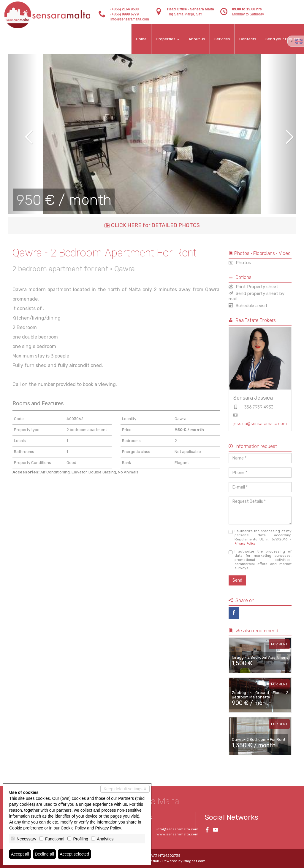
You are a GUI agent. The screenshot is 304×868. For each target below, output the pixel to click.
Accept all (20, 854)
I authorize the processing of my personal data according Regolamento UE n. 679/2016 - (260, 537)
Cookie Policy (73, 828)
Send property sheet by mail (256, 296)
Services (222, 39)
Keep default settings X (125, 789)
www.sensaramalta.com (177, 834)
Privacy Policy (245, 544)
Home (141, 39)
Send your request (282, 39)
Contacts (248, 39)
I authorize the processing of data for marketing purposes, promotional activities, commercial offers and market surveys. (260, 560)
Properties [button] (168, 39)
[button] (22, 133)
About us (197, 39)
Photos (240, 263)
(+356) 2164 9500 (125, 9)
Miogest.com (194, 861)
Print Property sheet (253, 287)
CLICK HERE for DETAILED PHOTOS (152, 225)
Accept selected (74, 854)
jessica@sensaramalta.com (260, 424)
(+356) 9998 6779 (125, 14)
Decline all (44, 854)
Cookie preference (26, 828)
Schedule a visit (248, 306)
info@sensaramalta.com (130, 19)
